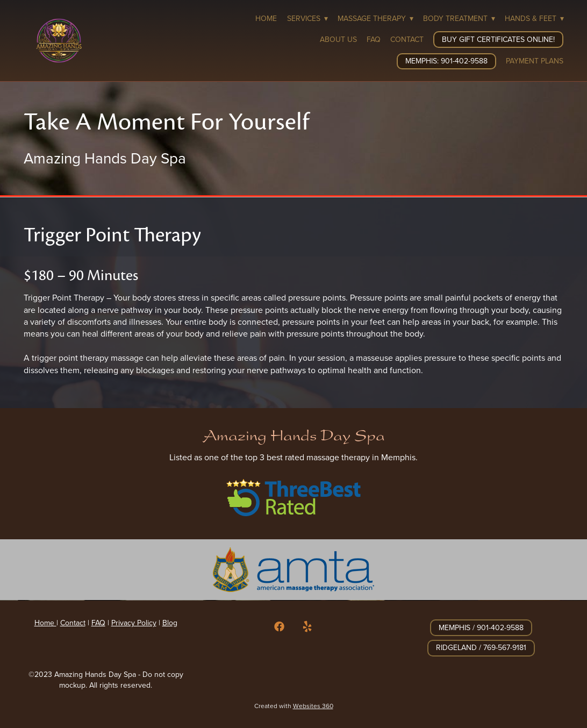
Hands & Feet (534, 18)
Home (266, 18)
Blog (170, 623)
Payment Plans (535, 61)
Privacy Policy (134, 623)
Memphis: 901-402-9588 (446, 61)
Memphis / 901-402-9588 (481, 627)
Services (307, 18)
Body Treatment (459, 18)
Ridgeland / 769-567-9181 (481, 647)
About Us (338, 39)
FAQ (374, 39)
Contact (407, 39)
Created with (294, 706)
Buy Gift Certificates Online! (498, 39)
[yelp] (307, 626)
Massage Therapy (375, 18)
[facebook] (280, 626)
